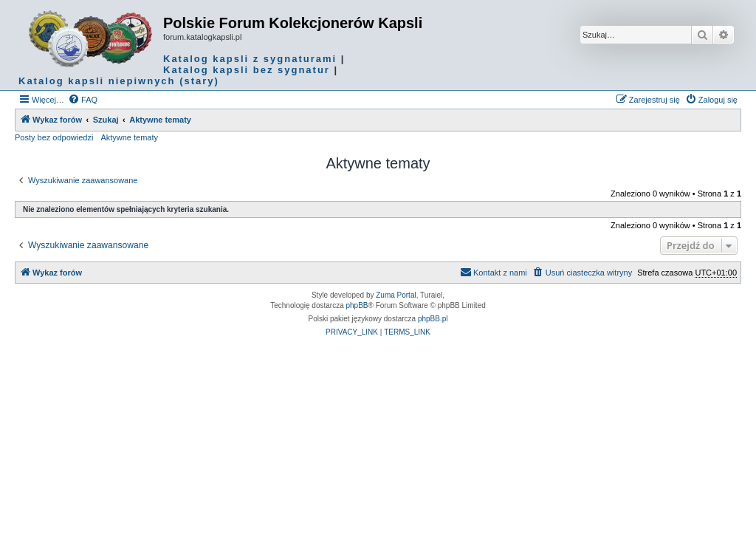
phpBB (357, 305)
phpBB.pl (433, 319)
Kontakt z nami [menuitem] (494, 272)
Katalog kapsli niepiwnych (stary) (119, 81)
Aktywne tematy (129, 137)
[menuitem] (83, 100)
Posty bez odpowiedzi (54, 137)
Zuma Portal (396, 295)
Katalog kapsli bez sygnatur (247, 70)
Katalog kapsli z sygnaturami (250, 59)
